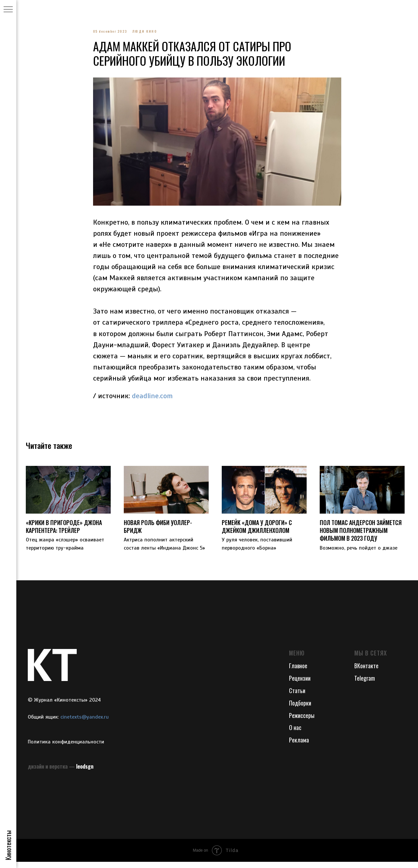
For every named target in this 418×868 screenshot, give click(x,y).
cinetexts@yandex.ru (85, 723)
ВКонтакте (366, 672)
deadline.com (152, 399)
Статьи (297, 696)
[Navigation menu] (8, 10)
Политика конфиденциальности (66, 748)
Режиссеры (302, 721)
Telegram (365, 684)
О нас (295, 734)
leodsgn (85, 772)
